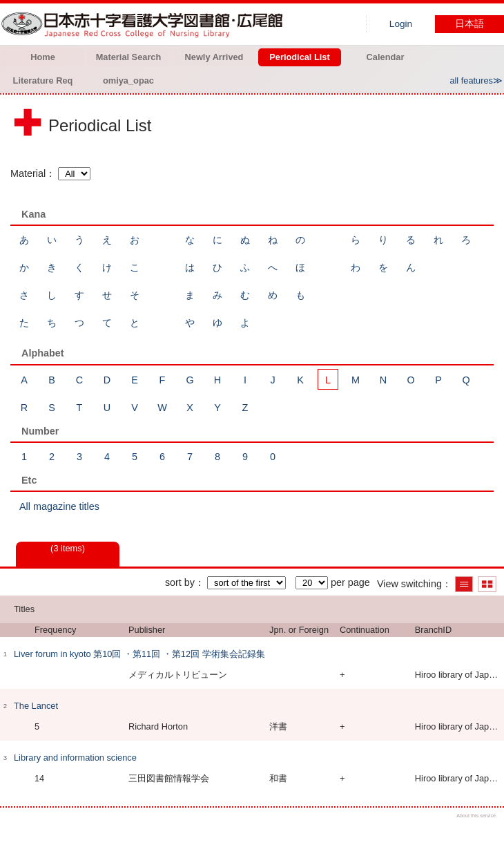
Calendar (386, 57)
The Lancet (36, 706)
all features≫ (476, 80)
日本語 (469, 24)
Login (401, 24)
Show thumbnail (487, 584)
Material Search (129, 57)
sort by (180, 582)
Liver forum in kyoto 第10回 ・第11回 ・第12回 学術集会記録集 (139, 654)
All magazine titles (59, 506)
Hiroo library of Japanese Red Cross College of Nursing (145, 24)
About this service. (477, 816)
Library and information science (75, 758)
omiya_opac (128, 80)
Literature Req (43, 80)
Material (28, 173)
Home (43, 57)
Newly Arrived (214, 57)
